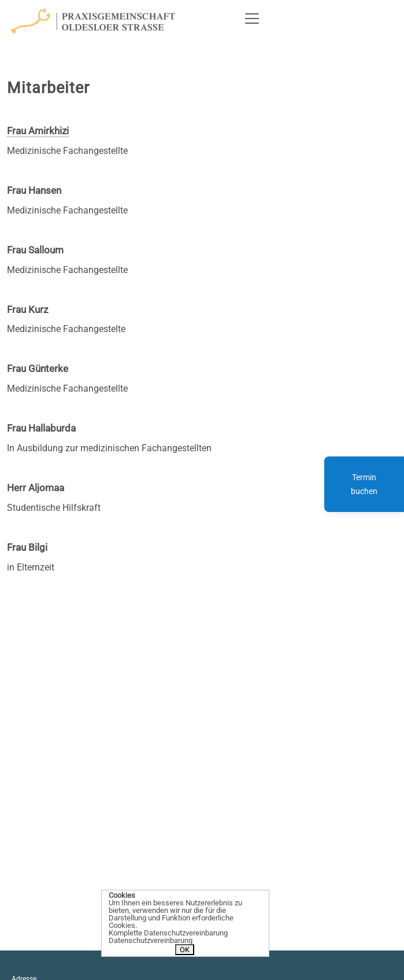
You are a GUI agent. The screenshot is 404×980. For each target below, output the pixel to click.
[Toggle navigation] (252, 19)
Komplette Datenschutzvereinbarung (168, 933)
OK (185, 950)
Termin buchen (364, 484)
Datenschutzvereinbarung (151, 940)
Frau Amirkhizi (38, 131)
